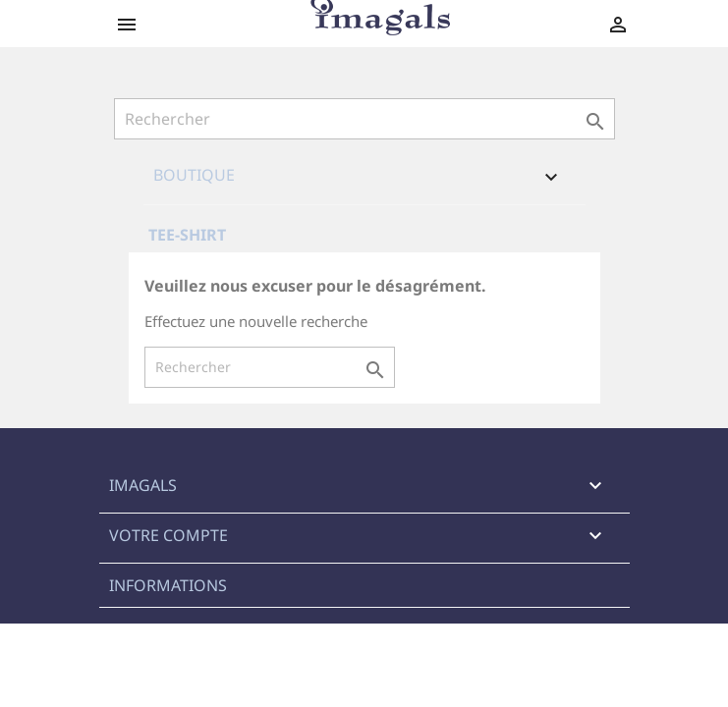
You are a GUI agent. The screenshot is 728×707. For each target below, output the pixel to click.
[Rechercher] (364, 119)
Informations (168, 585)
